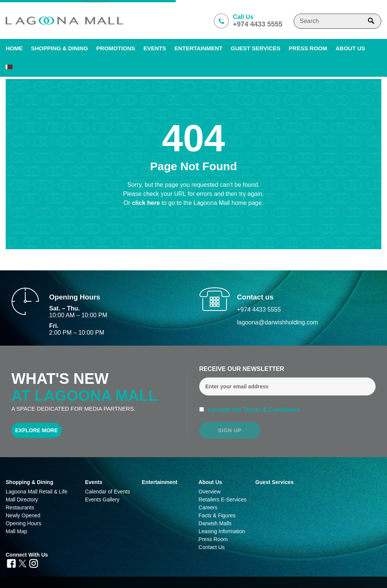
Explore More (36, 430)
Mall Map (16, 531)
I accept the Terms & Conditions (253, 410)
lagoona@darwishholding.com (278, 322)
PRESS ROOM (308, 48)
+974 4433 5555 (259, 310)
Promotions (116, 48)
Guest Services (256, 48)
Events (155, 48)
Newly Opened (23, 515)
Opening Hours (23, 523)
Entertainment (198, 48)
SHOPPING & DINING (60, 48)
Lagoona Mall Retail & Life (36, 492)
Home (14, 48)
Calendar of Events (108, 492)
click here (147, 203)
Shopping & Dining (29, 482)
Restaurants (20, 507)
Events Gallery (102, 500)
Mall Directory (22, 500)
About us (350, 48)
